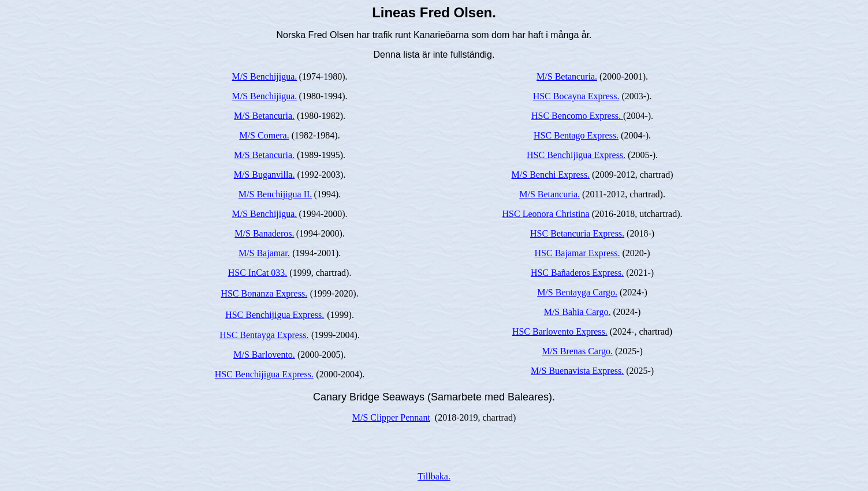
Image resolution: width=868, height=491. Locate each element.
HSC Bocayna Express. (576, 96)
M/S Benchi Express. (551, 175)
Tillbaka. (434, 476)
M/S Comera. (264, 135)
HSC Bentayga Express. (264, 335)
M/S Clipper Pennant (391, 417)
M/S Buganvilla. (265, 175)
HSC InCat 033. (258, 273)
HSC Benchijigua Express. (275, 315)
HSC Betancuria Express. (577, 233)
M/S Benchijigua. (264, 76)
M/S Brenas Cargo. (577, 351)
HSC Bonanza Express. (264, 293)
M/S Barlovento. (264, 355)
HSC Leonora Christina (546, 214)
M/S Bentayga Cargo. (577, 292)
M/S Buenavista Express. (577, 371)
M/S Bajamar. (264, 253)
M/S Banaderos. (264, 233)
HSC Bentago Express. (576, 135)
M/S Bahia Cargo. (578, 312)
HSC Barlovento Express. (560, 331)
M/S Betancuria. (264, 116)
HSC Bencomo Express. (577, 116)
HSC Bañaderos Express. (577, 273)
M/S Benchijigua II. (275, 194)
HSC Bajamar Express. (578, 253)
